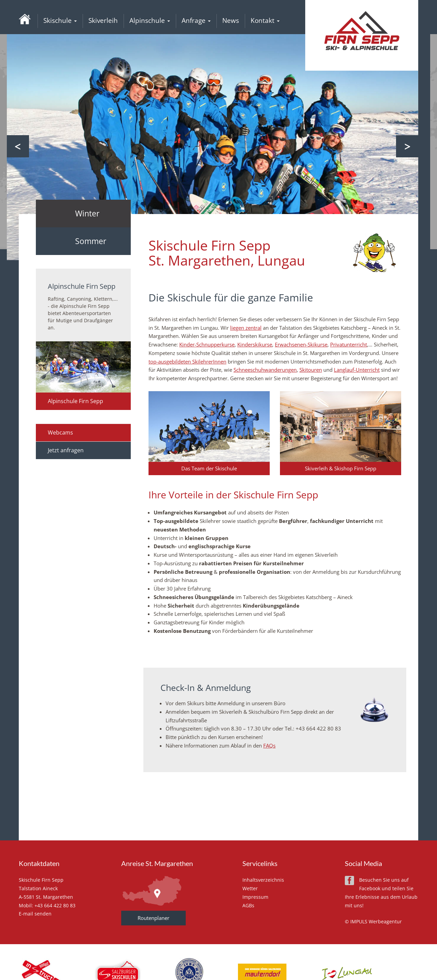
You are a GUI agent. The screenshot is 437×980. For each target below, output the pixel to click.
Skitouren (311, 370)
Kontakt (265, 20)
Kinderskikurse (255, 344)
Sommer (91, 241)
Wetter (250, 888)
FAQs (269, 745)
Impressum (255, 897)
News (231, 20)
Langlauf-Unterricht (357, 370)
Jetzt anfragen (66, 450)
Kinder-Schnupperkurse (207, 344)
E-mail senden (35, 914)
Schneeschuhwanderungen (265, 370)
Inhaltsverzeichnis (263, 880)
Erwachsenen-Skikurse (301, 344)
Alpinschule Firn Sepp (75, 401)
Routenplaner (153, 918)
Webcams (60, 432)
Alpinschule (150, 20)
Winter (87, 213)
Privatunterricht (349, 344)
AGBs (248, 905)
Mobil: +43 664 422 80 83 (47, 905)
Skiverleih (103, 20)
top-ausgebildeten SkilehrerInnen (187, 361)
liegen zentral (246, 328)
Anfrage (196, 20)
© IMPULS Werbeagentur (373, 921)
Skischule (60, 20)
